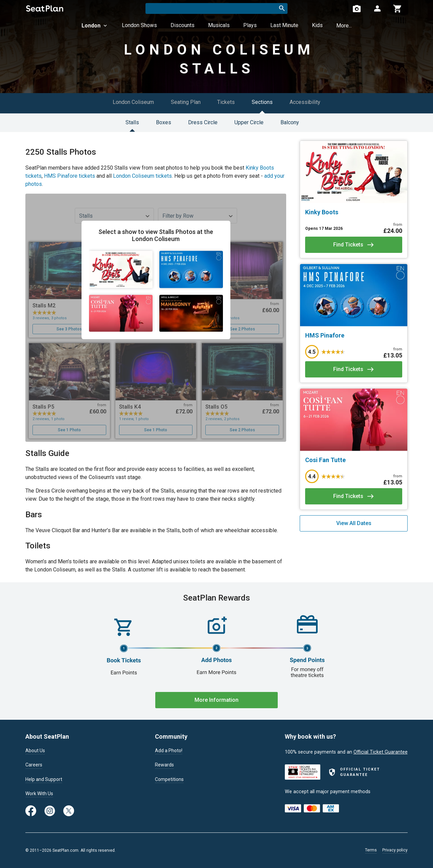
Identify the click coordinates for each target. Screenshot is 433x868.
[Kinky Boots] (354, 212)
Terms (371, 850)
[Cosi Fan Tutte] (354, 460)
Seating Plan (186, 102)
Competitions (170, 779)
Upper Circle (249, 122)
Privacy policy (395, 850)
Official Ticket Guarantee (381, 751)
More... (344, 26)
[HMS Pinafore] (354, 335)
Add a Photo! (169, 750)
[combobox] (216, 8)
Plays (250, 25)
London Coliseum (133, 102)
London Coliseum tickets (142, 176)
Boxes (164, 122)
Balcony (290, 122)
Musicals (219, 25)
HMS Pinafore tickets (70, 176)
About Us (36, 750)
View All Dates (354, 523)
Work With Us (40, 794)
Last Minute (284, 25)
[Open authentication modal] (377, 8)
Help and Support (44, 779)
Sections (263, 102)
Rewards (164, 765)
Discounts (183, 25)
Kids (317, 25)
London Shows (139, 25)
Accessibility (305, 102)
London (95, 26)
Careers (34, 765)
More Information (216, 700)
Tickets (226, 102)
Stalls (132, 122)
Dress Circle (203, 122)
